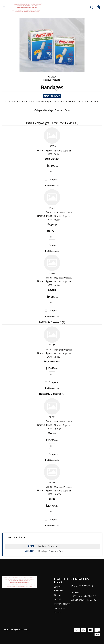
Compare (51, 180)
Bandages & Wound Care (57, 110)
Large (52, 499)
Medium (52, 433)
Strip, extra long (52, 361)
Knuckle (52, 290)
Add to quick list (52, 185)
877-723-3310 (86, 586)
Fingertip (52, 224)
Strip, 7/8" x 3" (52, 159)
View (52, 77)
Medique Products (52, 80)
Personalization (62, 604)
